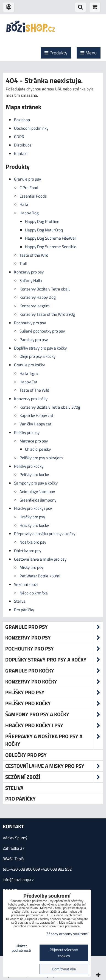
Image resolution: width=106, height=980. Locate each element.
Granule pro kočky (29, 365)
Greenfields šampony (38, 500)
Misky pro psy (31, 567)
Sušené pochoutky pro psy (42, 331)
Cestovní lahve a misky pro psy (40, 559)
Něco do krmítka (34, 593)
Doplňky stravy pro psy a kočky (40, 348)
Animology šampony (37, 492)
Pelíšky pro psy (27, 432)
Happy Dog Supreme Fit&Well (51, 238)
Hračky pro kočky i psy (33, 508)
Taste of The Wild (34, 390)
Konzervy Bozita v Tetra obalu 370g (50, 407)
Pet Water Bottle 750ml (40, 576)
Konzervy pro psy (29, 272)
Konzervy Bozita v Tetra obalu (45, 289)
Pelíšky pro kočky (29, 466)
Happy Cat (28, 382)
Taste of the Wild (34, 255)
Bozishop (22, 120)
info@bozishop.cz (18, 880)
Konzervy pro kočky (31, 399)
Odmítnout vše (64, 969)
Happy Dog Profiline (42, 221)
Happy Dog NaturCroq (44, 230)
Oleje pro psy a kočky (37, 356)
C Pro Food (29, 188)
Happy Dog (29, 213)
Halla (24, 204)
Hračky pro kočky (34, 525)
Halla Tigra (29, 373)
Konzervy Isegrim (35, 306)
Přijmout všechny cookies (64, 953)
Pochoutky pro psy (30, 323)
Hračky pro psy (32, 517)
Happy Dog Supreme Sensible (51, 247)
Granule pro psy (27, 179)
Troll (23, 263)
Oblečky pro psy (28, 551)
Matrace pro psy (34, 441)
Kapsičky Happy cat (36, 415)
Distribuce (23, 145)
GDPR (19, 137)
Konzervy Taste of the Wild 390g (47, 314)
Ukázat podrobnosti (21, 948)
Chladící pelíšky (38, 449)
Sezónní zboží (26, 584)
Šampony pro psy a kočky (36, 483)
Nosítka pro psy (33, 542)
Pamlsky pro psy (34, 340)
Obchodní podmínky (31, 128)
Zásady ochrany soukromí (67, 934)
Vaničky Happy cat (35, 424)
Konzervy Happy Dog (38, 297)
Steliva (20, 601)
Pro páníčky (24, 610)
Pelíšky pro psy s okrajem (41, 458)
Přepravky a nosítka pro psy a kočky (45, 534)
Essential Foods (33, 196)
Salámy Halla (31, 280)
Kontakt (21, 153)
